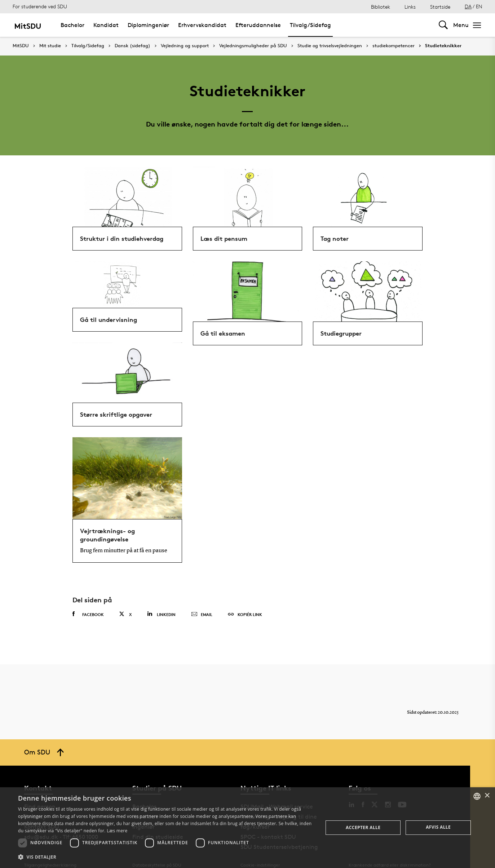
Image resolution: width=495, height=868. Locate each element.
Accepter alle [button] (363, 827)
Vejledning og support (185, 46)
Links (410, 7)
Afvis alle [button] (438, 827)
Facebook (88, 614)
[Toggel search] (443, 25)
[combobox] (477, 796)
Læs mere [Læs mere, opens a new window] (117, 831)
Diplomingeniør (148, 25)
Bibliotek (381, 7)
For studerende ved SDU (40, 6)
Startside (440, 7)
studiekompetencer (394, 46)
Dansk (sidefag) (132, 46)
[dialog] (248, 828)
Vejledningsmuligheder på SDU (253, 46)
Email (202, 615)
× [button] (487, 796)
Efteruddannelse (258, 25)
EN (479, 6)
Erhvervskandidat (202, 25)
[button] (166, 857)
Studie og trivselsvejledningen (330, 46)
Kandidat (106, 25)
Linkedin (161, 614)
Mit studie (50, 46)
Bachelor (72, 25)
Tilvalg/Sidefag (310, 25)
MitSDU (21, 46)
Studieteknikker (443, 46)
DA (468, 6)
